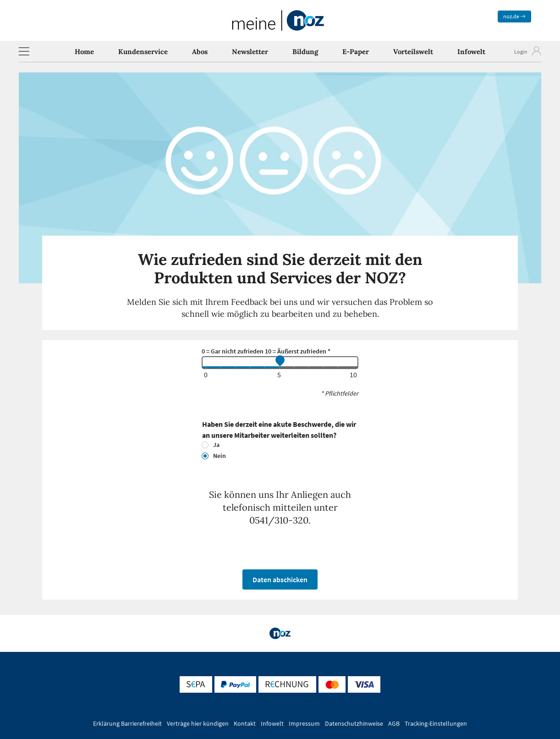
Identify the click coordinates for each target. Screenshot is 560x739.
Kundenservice (143, 52)
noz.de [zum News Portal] (514, 16)
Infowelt (471, 52)
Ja (216, 445)
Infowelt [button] (272, 723)
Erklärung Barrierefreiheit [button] (127, 723)
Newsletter (250, 52)
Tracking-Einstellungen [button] (436, 723)
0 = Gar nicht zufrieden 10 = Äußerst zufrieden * (266, 351)
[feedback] (280, 363)
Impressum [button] (304, 723)
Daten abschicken (280, 579)
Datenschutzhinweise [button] (354, 723)
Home (84, 52)
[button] (24, 51)
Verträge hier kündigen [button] (198, 723)
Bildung (305, 52)
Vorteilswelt (413, 52)
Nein (220, 456)
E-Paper (356, 52)
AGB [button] (394, 723)
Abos (200, 52)
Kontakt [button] (245, 723)
